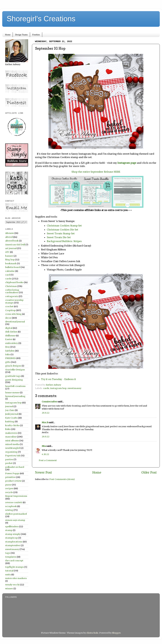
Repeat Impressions (16, 496)
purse (8, 485)
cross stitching (13, 314)
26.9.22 (46, 413)
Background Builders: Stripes (64, 241)
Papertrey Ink (13, 456)
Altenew (10, 233)
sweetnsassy (74, 388)
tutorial (9, 571)
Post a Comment (48, 460)
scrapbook (11, 506)
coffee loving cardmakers (12, 291)
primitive (10, 477)
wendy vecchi (12, 585)
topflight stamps (14, 567)
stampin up (12, 538)
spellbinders (12, 527)
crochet (9, 306)
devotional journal (15, 322)
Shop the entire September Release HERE (96, 172)
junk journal (12, 414)
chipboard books (14, 282)
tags (8, 553)
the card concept (14, 561)
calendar (10, 271)
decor (8, 318)
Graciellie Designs (15, 370)
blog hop (10, 260)
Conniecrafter (49, 402)
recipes (9, 488)
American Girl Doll (15, 245)
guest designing (14, 380)
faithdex (10, 351)
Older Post (149, 473)
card (8, 275)
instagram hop (58, 388)
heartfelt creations (15, 386)
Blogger (116, 633)
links (8, 429)
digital (9, 328)
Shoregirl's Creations (41, 19)
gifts (8, 362)
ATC (7, 252)
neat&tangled (13, 448)
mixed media (12, 444)
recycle (9, 492)
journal (9, 406)
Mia (44, 446)
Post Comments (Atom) (62, 479)
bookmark (11, 263)
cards (46, 388)
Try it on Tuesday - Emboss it (58, 379)
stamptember (13, 545)
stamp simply (13, 534)
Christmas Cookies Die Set (62, 230)
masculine (11, 437)
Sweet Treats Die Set (59, 237)
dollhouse (10, 336)
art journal (11, 248)
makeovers (11, 433)
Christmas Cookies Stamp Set (64, 226)
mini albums (12, 441)
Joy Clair (10, 410)
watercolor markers (16, 578)
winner (9, 589)
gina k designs (13, 366)
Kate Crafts (11, 418)
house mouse (12, 393)
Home (8, 35)
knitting (10, 422)
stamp (9, 530)
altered (9, 237)
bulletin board (13, 267)
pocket (9, 463)
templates (11, 557)
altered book (12, 241)
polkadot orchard (15, 467)
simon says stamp (15, 520)
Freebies (36, 35)
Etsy (8, 347)
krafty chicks (12, 425)
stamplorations (14, 542)
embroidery (12, 343)
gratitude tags (13, 376)
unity (8, 575)
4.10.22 (45, 454)
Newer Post (43, 473)
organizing (11, 452)
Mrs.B (45, 422)
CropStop (10, 310)
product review (13, 481)
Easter (9, 339)
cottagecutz (12, 296)
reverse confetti (14, 502)
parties (9, 459)
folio (8, 354)
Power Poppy (12, 473)
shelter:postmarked (16, 514)
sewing (9, 510)
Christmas (11, 286)
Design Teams (21, 35)
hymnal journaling (15, 396)
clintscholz (92, 633)
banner (9, 256)
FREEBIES (10, 358)
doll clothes (11, 332)
